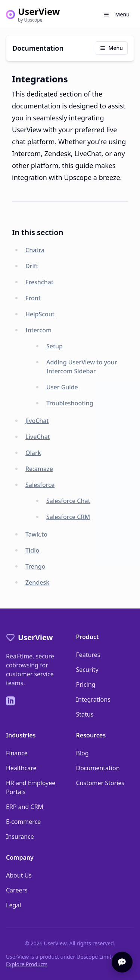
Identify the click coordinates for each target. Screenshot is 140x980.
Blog (83, 753)
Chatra (35, 250)
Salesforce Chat (68, 501)
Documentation (98, 768)
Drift (32, 266)
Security (87, 670)
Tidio (32, 550)
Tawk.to (36, 534)
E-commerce (23, 822)
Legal (13, 905)
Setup (55, 346)
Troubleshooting (70, 403)
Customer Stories (100, 783)
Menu (111, 48)
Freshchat (39, 282)
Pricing (86, 685)
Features (88, 655)
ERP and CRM (25, 807)
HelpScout (40, 314)
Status (85, 714)
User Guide (62, 387)
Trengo (35, 566)
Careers (17, 890)
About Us (19, 875)
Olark (33, 453)
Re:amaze (39, 469)
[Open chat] (122, 962)
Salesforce (40, 485)
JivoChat (37, 421)
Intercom (38, 330)
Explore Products (27, 964)
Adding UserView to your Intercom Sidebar (82, 367)
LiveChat (38, 437)
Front (33, 298)
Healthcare (21, 768)
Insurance (20, 837)
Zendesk (37, 582)
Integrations (93, 699)
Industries (21, 735)
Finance (17, 753)
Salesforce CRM (68, 517)
